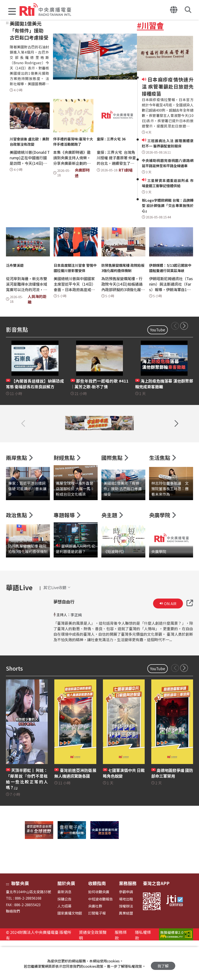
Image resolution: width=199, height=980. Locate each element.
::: (7, 22)
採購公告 (64, 937)
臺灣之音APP (156, 922)
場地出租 (126, 937)
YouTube (158, 330)
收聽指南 (97, 922)
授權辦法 (126, 945)
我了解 (163, 964)
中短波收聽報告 (100, 937)
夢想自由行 (63, 640)
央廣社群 (95, 945)
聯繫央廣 (20, 922)
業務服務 (128, 922)
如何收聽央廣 (99, 930)
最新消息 (64, 930)
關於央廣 (66, 922)
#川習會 (150, 25)
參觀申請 (126, 930)
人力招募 (64, 945)
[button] (12, 12)
